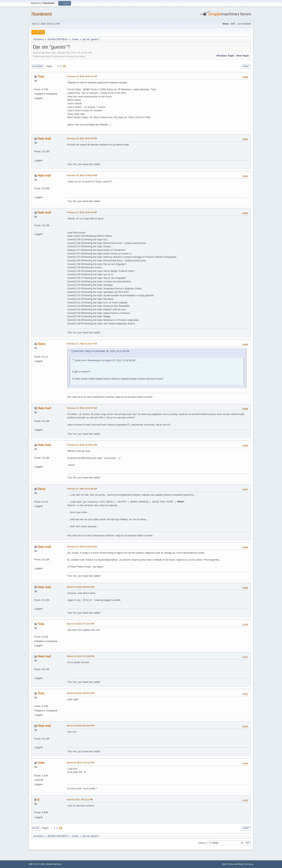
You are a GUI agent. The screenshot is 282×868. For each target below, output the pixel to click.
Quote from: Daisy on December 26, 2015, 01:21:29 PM (101, 351)
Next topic (243, 56)
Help (224, 864)
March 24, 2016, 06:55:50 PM (81, 587)
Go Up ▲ (249, 864)
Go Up (36, 828)
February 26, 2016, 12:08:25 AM (82, 175)
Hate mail (44, 139)
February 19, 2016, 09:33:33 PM (82, 138)
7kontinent (41, 14)
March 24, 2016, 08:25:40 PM (81, 726)
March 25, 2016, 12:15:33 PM (81, 763)
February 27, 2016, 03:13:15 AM (82, 489)
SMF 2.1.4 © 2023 (37, 864)
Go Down (37, 66)
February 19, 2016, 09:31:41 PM (82, 76)
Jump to (202, 843)
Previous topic (226, 56)
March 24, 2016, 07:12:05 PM (81, 656)
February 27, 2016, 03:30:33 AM (82, 547)
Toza (41, 76)
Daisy (42, 344)
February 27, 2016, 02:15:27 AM (82, 344)
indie (41, 763)
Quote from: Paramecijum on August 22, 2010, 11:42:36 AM (105, 360)
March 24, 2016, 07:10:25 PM (81, 624)
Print (246, 66)
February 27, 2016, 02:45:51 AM (82, 445)
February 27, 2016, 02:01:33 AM (82, 212)
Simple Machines (54, 864)
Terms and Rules (236, 864)
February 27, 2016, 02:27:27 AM (82, 408)
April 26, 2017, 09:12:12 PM (80, 800)
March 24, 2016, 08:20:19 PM (81, 693)
